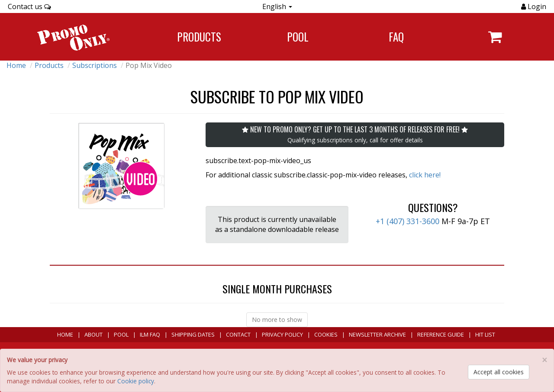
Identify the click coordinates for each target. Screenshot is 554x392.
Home (16, 65)
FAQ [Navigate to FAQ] (396, 37)
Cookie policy (136, 381)
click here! (425, 175)
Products (49, 65)
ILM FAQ (150, 334)
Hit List (485, 334)
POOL (121, 334)
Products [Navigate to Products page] (199, 37)
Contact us (29, 6)
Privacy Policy (282, 334)
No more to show (277, 320)
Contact (238, 334)
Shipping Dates (193, 334)
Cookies (326, 334)
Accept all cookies (499, 372)
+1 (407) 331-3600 (407, 221)
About (93, 334)
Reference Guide (441, 334)
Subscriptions (95, 65)
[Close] (544, 360)
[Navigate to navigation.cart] (495, 37)
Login (536, 6)
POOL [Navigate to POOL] (298, 37)
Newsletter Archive (377, 334)
